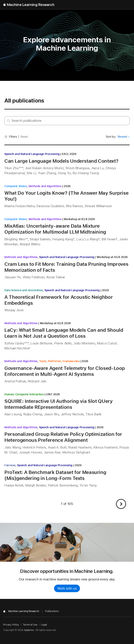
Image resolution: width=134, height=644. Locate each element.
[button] (121, 504)
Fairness (10, 465)
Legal (44, 625)
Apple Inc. (29, 630)
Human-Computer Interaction (24, 394)
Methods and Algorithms (45, 186)
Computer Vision (16, 186)
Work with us (67, 588)
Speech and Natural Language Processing (32, 154)
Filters (11, 137)
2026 (73, 154)
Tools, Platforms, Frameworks (59, 361)
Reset (24, 137)
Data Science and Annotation (24, 290)
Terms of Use (30, 625)
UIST (49, 394)
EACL (65, 154)
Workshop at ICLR (75, 219)
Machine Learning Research (31, 5)
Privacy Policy (11, 625)
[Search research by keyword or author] (67, 121)
